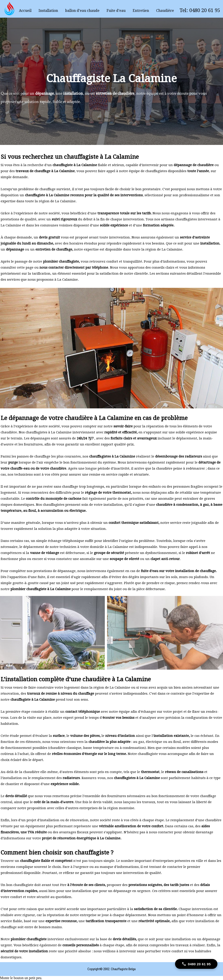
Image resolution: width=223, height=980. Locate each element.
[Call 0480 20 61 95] (196, 964)
